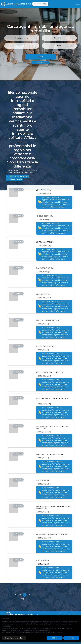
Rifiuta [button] (55, 638)
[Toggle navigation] (78, 3)
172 (23, 599)
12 (33, 595)
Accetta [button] (71, 638)
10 (25, 595)
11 (29, 595)
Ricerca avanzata (41, 63)
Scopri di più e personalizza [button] (14, 638)
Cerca (41, 57)
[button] (59, 38)
